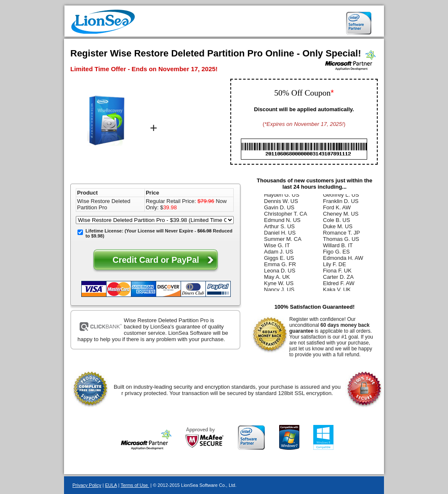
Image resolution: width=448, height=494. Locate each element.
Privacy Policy (87, 485)
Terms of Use (135, 485)
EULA (111, 485)
